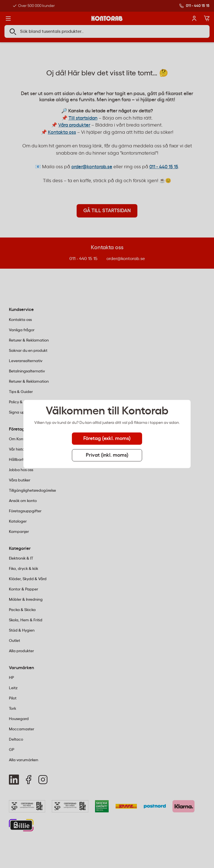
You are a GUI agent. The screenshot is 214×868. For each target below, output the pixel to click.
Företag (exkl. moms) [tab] (107, 439)
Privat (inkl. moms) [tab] (107, 455)
